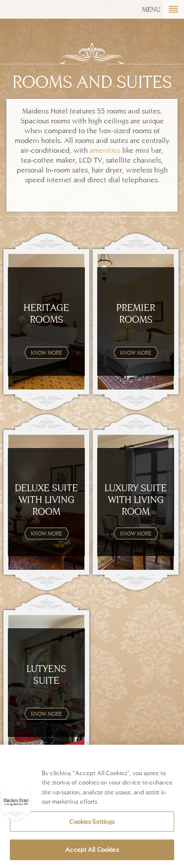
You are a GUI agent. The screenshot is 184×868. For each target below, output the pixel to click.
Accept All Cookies (92, 850)
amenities (105, 150)
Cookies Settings (92, 822)
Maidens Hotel (36, 17)
